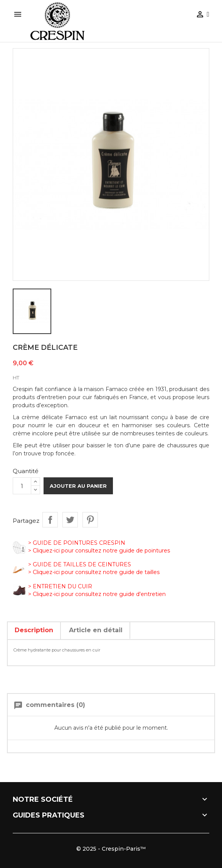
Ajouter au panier (78, 486)
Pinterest (90, 520)
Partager (50, 520)
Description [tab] (34, 630)
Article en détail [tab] (96, 630)
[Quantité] (22, 486)
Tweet (70, 520)
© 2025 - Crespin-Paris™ (111, 849)
